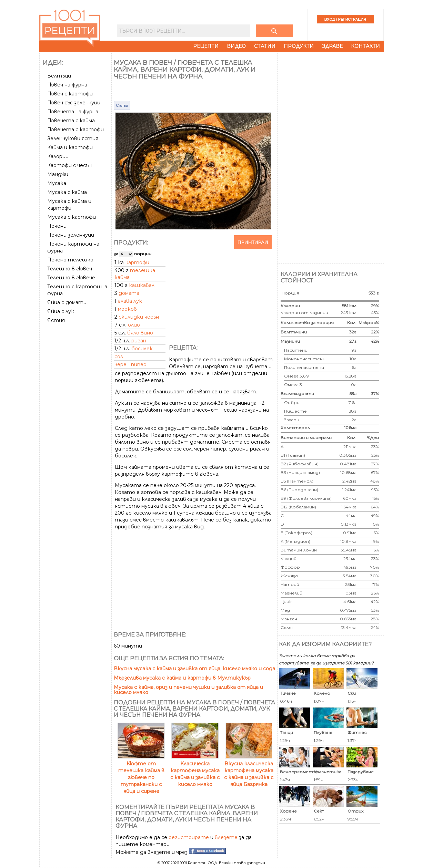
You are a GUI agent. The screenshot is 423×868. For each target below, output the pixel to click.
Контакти (365, 46)
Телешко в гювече (71, 278)
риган (139, 341)
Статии (265, 46)
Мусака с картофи (72, 217)
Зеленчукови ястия (73, 138)
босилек (142, 349)
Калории (58, 156)
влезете (226, 837)
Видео (236, 46)
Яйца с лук (61, 311)
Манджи (58, 174)
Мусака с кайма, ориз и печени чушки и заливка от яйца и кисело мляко (188, 690)
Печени (57, 226)
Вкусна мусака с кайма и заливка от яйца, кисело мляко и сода (194, 669)
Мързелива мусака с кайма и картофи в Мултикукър (182, 678)
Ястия (56, 320)
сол (119, 356)
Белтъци (59, 76)
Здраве (332, 46)
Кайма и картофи (70, 147)
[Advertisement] (76, 433)
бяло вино (140, 333)
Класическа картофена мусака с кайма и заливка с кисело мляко (195, 771)
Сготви (122, 105)
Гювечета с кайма (71, 121)
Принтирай (253, 242)
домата (129, 293)
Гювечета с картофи (75, 130)
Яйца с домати (67, 302)
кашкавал (142, 285)
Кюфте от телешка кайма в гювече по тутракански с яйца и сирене (141, 774)
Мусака (57, 183)
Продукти (299, 46)
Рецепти (206, 46)
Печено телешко (70, 260)
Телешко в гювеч (70, 269)
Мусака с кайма (67, 192)
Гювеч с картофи (70, 94)
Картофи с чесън (69, 165)
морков (127, 309)
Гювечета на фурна (73, 112)
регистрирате (189, 837)
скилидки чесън (139, 317)
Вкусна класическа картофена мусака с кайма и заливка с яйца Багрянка (249, 771)
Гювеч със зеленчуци (74, 103)
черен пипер (130, 364)
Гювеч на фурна (67, 85)
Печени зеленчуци (71, 235)
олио (134, 325)
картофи (137, 262)
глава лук (130, 301)
